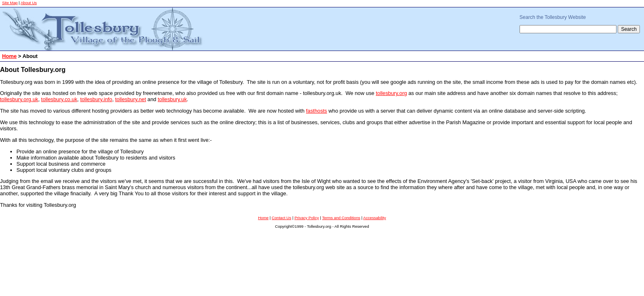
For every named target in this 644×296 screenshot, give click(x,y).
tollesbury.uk (172, 99)
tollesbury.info (96, 99)
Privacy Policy (307, 218)
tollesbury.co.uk (59, 99)
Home (9, 56)
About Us (29, 3)
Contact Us (282, 218)
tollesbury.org (391, 93)
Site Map (10, 3)
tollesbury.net (130, 99)
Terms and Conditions (341, 218)
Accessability (374, 218)
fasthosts (316, 111)
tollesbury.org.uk (19, 99)
